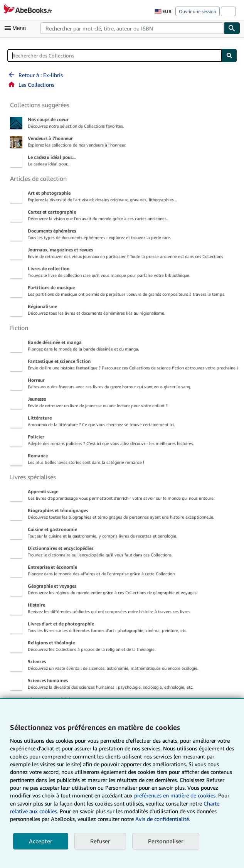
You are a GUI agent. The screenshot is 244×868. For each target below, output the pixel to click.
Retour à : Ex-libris (35, 75)
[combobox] (132, 28)
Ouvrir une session (198, 11)
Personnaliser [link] (166, 841)
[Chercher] (232, 28)
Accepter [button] (41, 841)
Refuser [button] (100, 841)
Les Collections (31, 85)
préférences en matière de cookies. (175, 795)
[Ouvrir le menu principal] (17, 28)
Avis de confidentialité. (163, 819)
